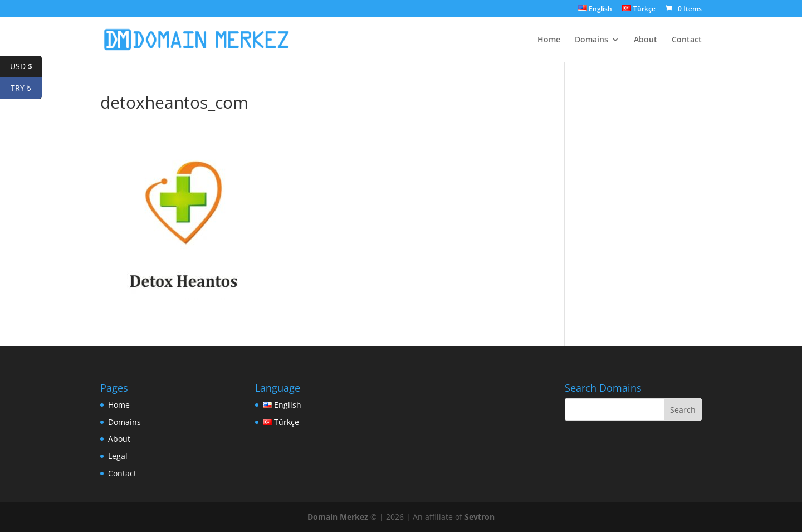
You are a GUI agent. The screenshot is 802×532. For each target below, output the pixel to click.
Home (549, 40)
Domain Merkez (338, 517)
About (645, 40)
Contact (687, 40)
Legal (118, 456)
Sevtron (480, 517)
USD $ (26, 67)
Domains (591, 40)
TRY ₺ (26, 88)
